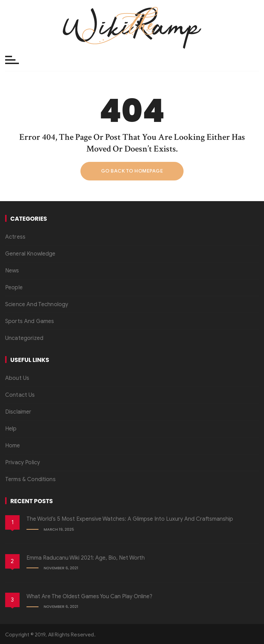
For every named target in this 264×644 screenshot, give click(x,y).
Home (13, 446)
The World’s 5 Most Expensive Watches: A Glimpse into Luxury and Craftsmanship (130, 519)
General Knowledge (30, 254)
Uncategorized (24, 338)
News (12, 271)
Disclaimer (18, 412)
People (14, 288)
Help (11, 429)
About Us (17, 378)
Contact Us (20, 395)
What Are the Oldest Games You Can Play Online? (89, 596)
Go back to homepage (132, 171)
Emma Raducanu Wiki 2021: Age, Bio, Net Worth (86, 558)
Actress (15, 237)
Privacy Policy (23, 463)
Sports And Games (30, 321)
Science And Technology (37, 304)
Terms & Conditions (30, 479)
